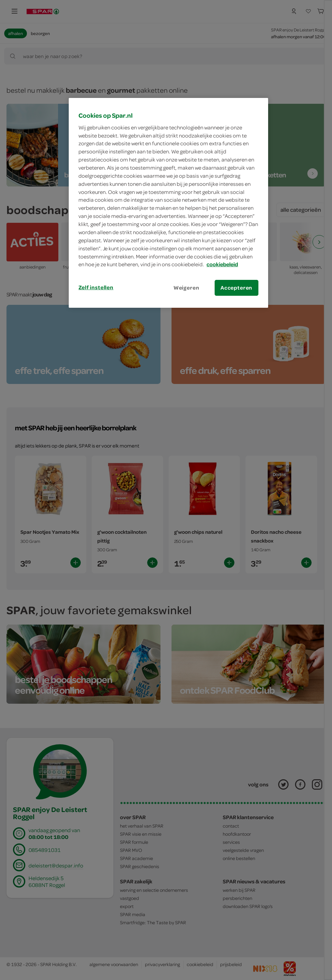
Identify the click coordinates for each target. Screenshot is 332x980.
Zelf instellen (96, 287)
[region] (168, 203)
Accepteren (236, 288)
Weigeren (186, 288)
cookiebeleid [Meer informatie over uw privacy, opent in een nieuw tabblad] (222, 264)
